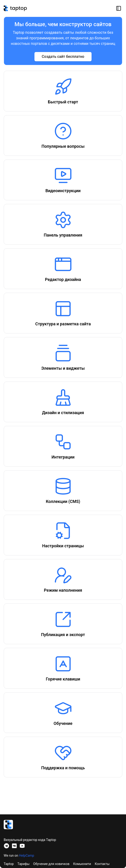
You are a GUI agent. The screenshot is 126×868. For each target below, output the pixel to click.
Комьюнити (82, 864)
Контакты (102, 864)
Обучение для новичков (51, 864)
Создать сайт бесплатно (63, 57)
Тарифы (23, 864)
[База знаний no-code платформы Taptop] (15, 8)
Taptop (9, 864)
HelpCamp (27, 856)
